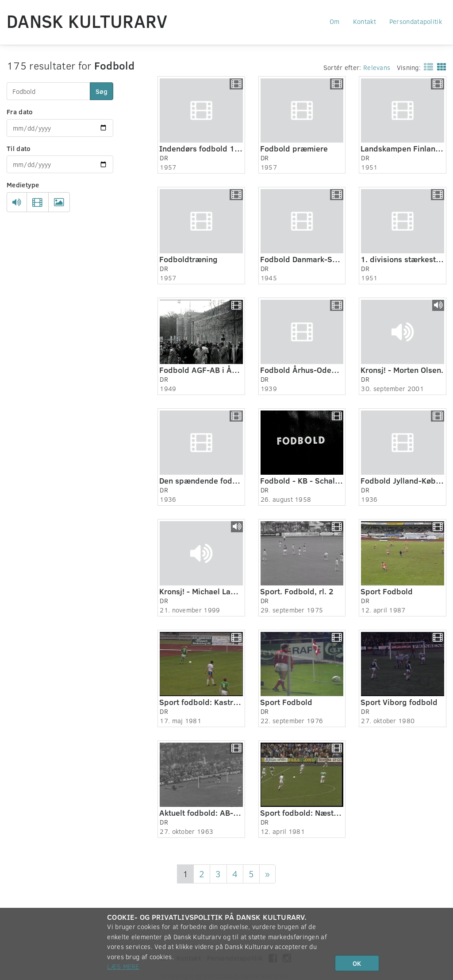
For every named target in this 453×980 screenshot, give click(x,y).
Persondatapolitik (416, 21)
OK (357, 963)
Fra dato (20, 112)
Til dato (19, 148)
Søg (102, 91)
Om (335, 21)
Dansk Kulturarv (87, 21)
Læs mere (123, 966)
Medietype (23, 185)
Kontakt (365, 21)
